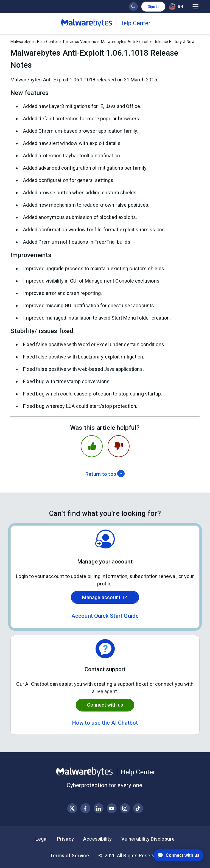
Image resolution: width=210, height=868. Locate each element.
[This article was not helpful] (119, 446)
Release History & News (175, 42)
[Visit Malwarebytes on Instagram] (125, 808)
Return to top (105, 474)
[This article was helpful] (92, 446)
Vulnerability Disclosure (148, 839)
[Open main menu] (196, 7)
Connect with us (105, 705)
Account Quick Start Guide (105, 616)
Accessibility (98, 839)
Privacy (65, 839)
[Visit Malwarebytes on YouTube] (112, 808)
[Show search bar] (133, 7)
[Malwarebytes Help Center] (105, 772)
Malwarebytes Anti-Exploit (125, 42)
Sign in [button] (153, 7)
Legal (42, 839)
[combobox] (177, 6)
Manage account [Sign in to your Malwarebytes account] (105, 597)
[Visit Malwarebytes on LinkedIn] (98, 808)
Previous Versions (79, 42)
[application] (174, 855)
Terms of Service (69, 856)
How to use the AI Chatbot (105, 723)
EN (176, 7)
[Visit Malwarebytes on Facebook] (85, 808)
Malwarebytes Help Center (34, 42)
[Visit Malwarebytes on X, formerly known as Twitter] (72, 808)
